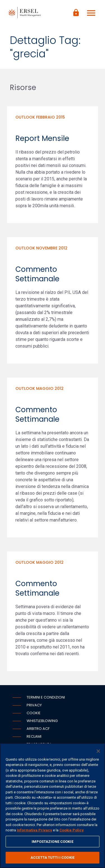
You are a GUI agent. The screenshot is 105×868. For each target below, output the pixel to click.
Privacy (34, 705)
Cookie (34, 713)
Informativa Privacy (34, 830)
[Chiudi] (98, 751)
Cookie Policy (72, 830)
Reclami (34, 736)
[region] (53, 806)
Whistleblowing (42, 721)
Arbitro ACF (38, 729)
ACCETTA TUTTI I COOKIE (53, 858)
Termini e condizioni (46, 697)
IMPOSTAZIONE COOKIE (52, 842)
